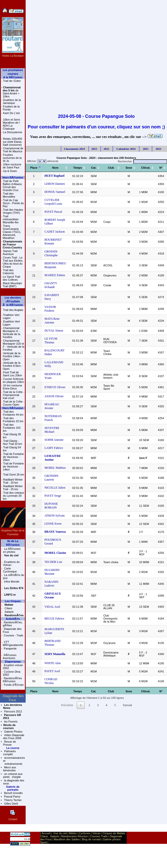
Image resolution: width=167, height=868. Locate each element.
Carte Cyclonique (10, 570)
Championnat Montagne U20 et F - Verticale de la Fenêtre (14, 345)
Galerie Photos (13, 732)
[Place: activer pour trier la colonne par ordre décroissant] (34, 168)
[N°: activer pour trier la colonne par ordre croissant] (161, 168)
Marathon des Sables (67, 839)
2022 (106, 149)
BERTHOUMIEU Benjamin (55, 265)
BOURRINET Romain (53, 242)
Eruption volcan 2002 (13, 667)
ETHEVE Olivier (55, 387)
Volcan (96, 833)
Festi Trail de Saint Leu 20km (12, 374)
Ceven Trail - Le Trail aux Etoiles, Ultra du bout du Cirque (13, 262)
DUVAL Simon (54, 331)
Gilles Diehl (11, 804)
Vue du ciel (60, 833)
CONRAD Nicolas (51, 681)
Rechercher (142, 161)
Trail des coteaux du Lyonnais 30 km (14, 496)
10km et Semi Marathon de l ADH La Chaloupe (11, 124)
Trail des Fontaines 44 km (13, 413)
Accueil (46, 833)
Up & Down (10, 171)
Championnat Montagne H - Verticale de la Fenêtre (11, 333)
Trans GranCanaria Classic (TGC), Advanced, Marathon (12, 232)
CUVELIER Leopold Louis (53, 202)
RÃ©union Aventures (10, 657)
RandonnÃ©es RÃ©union (12, 680)
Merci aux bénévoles (10, 769)
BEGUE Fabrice (54, 619)
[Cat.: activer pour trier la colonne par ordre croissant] (94, 168)
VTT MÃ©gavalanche (13, 643)
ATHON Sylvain (55, 516)
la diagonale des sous (14, 782)
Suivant (127, 705)
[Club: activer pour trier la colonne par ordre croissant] (111, 168)
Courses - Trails (13, 635)
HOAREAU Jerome (52, 406)
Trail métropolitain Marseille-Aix (11, 219)
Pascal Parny (12, 797)
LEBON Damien (55, 184)
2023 (94, 149)
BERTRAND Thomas (53, 643)
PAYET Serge (53, 496)
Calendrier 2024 (126, 149)
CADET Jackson (55, 232)
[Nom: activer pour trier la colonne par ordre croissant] (55, 168)
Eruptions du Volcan (11, 563)
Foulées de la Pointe (11, 108)
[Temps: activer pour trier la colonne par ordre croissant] (78, 168)
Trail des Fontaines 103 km (12, 428)
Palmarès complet (9, 753)
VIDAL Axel (52, 607)
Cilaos (8, 608)
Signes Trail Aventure (10, 252)
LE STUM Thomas (51, 340)
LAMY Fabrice (54, 448)
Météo (73, 833)
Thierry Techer (12, 800)
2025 (145, 149)
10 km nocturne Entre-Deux (12, 387)
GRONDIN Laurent (51, 478)
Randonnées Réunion (74, 836)
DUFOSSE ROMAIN (51, 506)
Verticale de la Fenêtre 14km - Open (12, 356)
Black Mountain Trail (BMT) (12, 285)
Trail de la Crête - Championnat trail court (14, 395)
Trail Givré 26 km (14, 475)
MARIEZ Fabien (55, 275)
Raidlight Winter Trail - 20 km (13, 481)
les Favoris (10, 721)
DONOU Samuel (55, 192)
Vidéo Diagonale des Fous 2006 (14, 737)
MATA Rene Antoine (52, 321)
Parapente (10, 648)
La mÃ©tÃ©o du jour (14, 576)
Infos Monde (11, 582)
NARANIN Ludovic (51, 584)
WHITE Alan (53, 663)
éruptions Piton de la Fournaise (13, 531)
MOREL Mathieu (55, 468)
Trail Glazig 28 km (12, 436)
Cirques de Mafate (114, 833)
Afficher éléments (42, 161)
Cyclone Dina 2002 (11, 673)
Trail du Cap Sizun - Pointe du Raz (13, 203)
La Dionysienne (13, 132)
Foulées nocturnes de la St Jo (12, 158)
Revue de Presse (9, 743)
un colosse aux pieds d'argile (13, 775)
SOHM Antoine (54, 440)
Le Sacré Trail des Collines (11, 278)
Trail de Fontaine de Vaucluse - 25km (13, 457)
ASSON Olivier (54, 396)
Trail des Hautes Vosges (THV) (13, 211)
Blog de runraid (91, 839)
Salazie (9, 612)
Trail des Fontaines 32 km (13, 420)
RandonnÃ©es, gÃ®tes (13, 624)
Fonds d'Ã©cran (13, 685)
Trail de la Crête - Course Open (14, 403)
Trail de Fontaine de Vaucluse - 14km (13, 466)
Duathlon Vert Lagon (11, 323)
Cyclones (84, 833)
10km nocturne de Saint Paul (12, 166)
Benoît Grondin (13, 793)
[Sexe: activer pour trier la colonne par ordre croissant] (129, 168)
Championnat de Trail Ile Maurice (13, 150)
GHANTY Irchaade (51, 285)
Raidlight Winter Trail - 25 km (13, 488)
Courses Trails (99, 836)
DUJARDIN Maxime (52, 572)
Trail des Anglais (13, 310)
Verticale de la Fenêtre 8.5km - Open (13, 366)
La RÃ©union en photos (12, 550)
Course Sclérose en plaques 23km (13, 380)
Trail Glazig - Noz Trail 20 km (13, 442)
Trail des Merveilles (9, 195)
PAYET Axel (52, 671)
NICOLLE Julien (55, 488)
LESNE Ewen (53, 524)
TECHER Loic (54, 562)
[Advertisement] (54, 54)
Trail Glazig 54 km (12, 449)
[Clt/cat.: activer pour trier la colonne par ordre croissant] (146, 168)
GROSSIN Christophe (51, 253)
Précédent (67, 705)
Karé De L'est (11, 113)
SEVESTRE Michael (52, 430)
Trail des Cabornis (8, 272)
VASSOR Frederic (50, 309)
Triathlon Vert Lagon (11, 316)
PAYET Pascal (53, 212)
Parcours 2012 (13, 711)
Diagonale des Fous (12, 630)
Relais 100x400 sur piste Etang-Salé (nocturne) (12, 142)
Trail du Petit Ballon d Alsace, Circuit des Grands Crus (13, 186)
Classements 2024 (74, 149)
